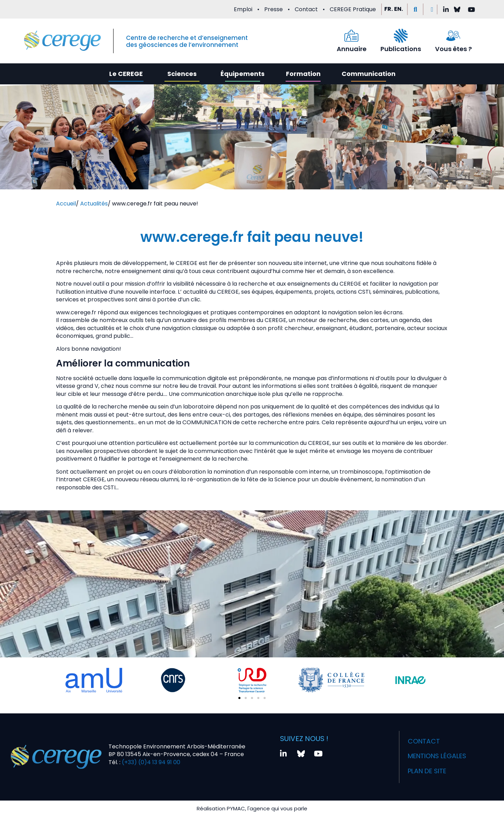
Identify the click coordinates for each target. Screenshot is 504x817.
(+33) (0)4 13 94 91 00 (150, 758)
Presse (274, 9)
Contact (306, 9)
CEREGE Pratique (353, 9)
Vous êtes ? (453, 49)
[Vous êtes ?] (453, 36)
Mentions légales (436, 750)
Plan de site (425, 762)
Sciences (182, 74)
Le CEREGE (126, 74)
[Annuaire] (351, 36)
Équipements (243, 74)
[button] (415, 9)
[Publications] (401, 36)
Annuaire (352, 49)
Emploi (243, 9)
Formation (303, 74)
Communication (369, 74)
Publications (401, 49)
